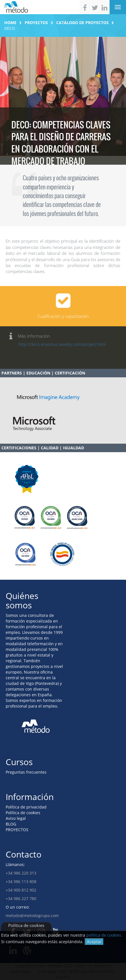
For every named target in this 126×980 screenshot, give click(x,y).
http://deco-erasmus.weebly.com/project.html (62, 344)
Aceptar (94, 942)
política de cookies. (104, 935)
